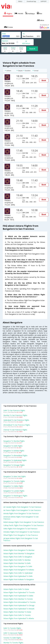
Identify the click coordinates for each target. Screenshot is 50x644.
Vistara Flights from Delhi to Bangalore (18, 557)
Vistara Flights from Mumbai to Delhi (17, 563)
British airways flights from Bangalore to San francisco (24, 522)
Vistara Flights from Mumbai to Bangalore (19, 553)
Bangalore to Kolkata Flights (14, 451)
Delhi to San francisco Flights (14, 410)
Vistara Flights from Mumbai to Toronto (18, 599)
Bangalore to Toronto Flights (14, 481)
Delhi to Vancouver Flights (13, 633)
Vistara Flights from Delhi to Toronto (17, 615)
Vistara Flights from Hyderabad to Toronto (19, 592)
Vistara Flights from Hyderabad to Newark (19, 609)
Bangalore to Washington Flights (15, 496)
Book (44, 80)
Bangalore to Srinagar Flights (14, 465)
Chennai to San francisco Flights (15, 430)
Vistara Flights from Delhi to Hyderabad (18, 573)
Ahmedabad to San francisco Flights (17, 425)
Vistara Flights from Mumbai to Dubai (17, 612)
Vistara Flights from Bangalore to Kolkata (19, 570)
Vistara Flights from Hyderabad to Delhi (18, 576)
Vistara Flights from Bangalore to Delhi (18, 566)
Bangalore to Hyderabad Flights (15, 460)
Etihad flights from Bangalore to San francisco (21, 535)
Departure (5, 41)
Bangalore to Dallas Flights (13, 486)
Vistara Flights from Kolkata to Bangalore (19, 579)
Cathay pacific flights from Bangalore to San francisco (24, 525)
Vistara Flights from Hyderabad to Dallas (18, 596)
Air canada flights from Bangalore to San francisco (22, 507)
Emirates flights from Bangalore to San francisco (22, 532)
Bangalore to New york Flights (15, 476)
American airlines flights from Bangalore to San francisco (21, 518)
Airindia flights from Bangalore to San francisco (21, 513)
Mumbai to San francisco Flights (15, 415)
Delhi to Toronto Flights (12, 628)
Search (32, 49)
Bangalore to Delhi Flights (13, 446)
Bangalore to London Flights (14, 491)
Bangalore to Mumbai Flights (14, 441)
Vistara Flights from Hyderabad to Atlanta (19, 618)
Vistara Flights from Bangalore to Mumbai (19, 550)
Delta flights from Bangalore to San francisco (20, 529)
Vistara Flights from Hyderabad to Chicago (19, 605)
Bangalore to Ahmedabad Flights (15, 455)
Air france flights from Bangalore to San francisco (22, 510)
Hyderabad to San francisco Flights (16, 420)
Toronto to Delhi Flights (12, 638)
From (4, 34)
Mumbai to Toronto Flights (13, 643)
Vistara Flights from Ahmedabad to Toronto (20, 602)
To (24, 34)
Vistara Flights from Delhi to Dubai (16, 589)
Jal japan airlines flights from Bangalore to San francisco (21, 539)
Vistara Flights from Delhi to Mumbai (17, 560)
